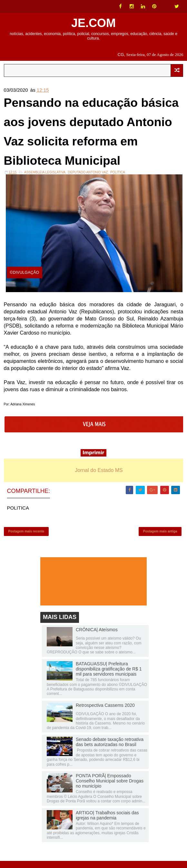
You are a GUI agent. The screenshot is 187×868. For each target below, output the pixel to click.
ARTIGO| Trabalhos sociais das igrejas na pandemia (107, 822)
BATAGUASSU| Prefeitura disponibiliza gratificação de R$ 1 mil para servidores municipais (109, 676)
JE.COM (93, 23)
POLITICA (118, 177)
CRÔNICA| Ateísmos (97, 637)
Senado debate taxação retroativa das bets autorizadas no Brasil (110, 749)
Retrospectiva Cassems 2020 (105, 713)
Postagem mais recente (26, 537)
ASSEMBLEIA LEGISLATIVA (45, 177)
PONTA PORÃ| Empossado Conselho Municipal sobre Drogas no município (110, 788)
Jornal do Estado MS (99, 475)
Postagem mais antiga (160, 537)
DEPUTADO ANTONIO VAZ (88, 177)
